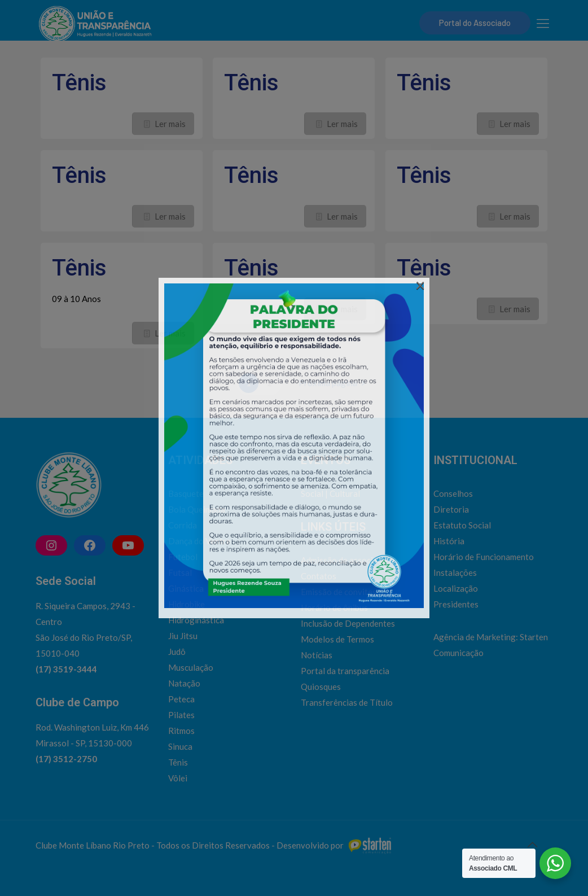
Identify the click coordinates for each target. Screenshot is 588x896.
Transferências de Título (347, 702)
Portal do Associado (475, 23)
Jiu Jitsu (183, 636)
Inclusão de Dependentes (348, 623)
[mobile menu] (543, 23)
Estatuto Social (462, 525)
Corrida (183, 525)
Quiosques (321, 687)
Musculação (191, 667)
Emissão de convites (339, 592)
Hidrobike (187, 604)
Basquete (186, 493)
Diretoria (451, 509)
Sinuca (180, 746)
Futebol (183, 557)
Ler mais (170, 124)
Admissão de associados (346, 560)
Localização (456, 588)
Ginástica (186, 588)
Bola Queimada (197, 509)
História (449, 541)
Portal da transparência (345, 671)
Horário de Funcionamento (484, 557)
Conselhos (453, 493)
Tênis (79, 83)
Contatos (319, 576)
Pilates (181, 715)
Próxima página (334, 383)
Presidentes (456, 604)
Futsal (180, 572)
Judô (177, 652)
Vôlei (178, 778)
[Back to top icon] (532, 844)
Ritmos (181, 731)
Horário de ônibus (334, 607)
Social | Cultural (330, 493)
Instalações (455, 572)
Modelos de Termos (337, 639)
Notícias (317, 655)
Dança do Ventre (199, 541)
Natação (184, 683)
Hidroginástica (196, 620)
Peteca (181, 699)
